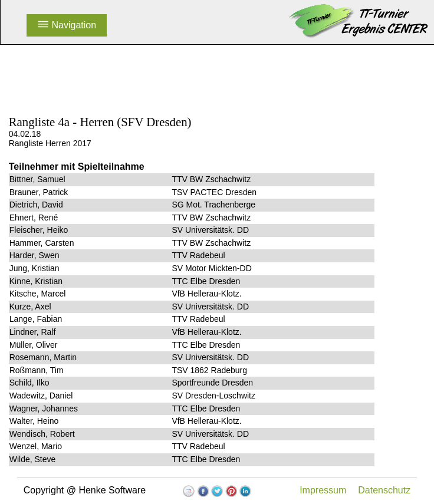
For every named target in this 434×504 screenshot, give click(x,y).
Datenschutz (384, 490)
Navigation (67, 25)
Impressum (323, 490)
